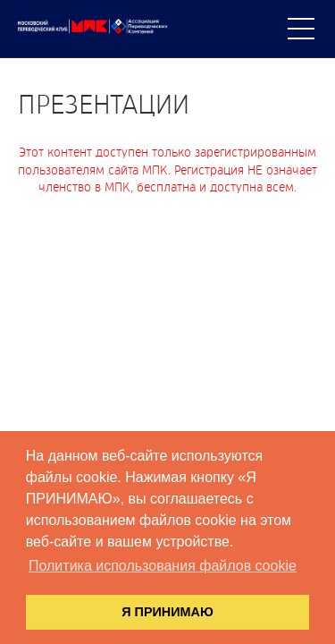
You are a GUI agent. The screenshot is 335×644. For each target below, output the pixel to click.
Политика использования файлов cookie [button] (163, 566)
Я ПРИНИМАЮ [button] (167, 612)
